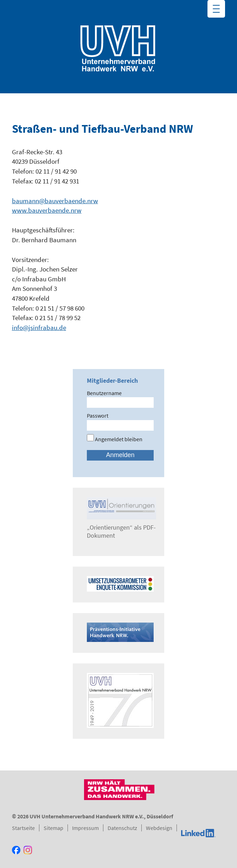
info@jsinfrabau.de (39, 327)
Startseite (23, 828)
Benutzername (104, 393)
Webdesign (159, 828)
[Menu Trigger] (216, 9)
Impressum (85, 828)
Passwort (98, 416)
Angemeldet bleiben (115, 439)
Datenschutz (122, 828)
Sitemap (53, 828)
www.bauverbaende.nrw (47, 210)
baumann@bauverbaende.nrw (55, 201)
